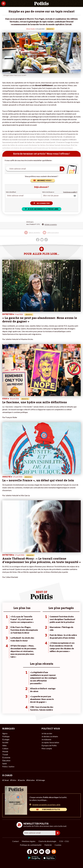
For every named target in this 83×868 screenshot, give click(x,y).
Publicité (48, 845)
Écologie (6, 739)
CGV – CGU (64, 841)
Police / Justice (8, 766)
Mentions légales (29, 841)
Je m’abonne (46, 739)
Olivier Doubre (31, 29)
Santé (5, 763)
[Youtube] (42, 852)
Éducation (6, 760)
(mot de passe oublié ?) (70, 192)
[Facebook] (29, 852)
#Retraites (31, 780)
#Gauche (21, 780)
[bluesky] (36, 852)
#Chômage (41, 780)
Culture (5, 748)
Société (5, 742)
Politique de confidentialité (31, 845)
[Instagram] (48, 852)
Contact (16, 841)
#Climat (6, 780)
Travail (5, 754)
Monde (5, 751)
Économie (6, 757)
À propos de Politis (49, 745)
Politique (6, 736)
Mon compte (47, 748)
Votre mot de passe (48, 192)
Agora (5, 733)
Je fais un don (47, 733)
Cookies (58, 845)
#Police (13, 780)
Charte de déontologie (47, 841)
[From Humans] (54, 852)
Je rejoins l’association (50, 742)
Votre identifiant (11, 192)
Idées (4, 745)
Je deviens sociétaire (50, 736)
